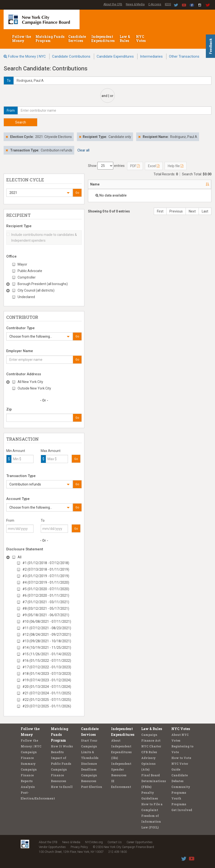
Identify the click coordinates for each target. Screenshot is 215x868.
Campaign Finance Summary (29, 758)
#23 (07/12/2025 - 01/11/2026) (47, 706)
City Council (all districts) (36, 290)
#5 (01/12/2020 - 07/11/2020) (46, 589)
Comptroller (27, 277)
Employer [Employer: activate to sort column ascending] (173, 184)
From (10, 520)
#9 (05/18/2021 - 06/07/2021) (46, 615)
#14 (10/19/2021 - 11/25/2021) (47, 648)
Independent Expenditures (103, 39)
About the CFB (113, 4)
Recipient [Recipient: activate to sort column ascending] (145, 184)
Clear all (83, 150)
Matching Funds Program (50, 39)
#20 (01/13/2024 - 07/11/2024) (47, 687)
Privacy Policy (79, 847)
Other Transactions (184, 56)
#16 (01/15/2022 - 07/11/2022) (47, 661)
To (43, 520)
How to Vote (181, 758)
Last (205, 211)
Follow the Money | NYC (27, 56)
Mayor (22, 264)
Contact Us (115, 842)
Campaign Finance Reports (29, 775)
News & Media (135, 4)
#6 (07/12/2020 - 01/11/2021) (46, 595)
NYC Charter (151, 746)
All (20, 557)
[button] (40, 193)
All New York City (30, 382)
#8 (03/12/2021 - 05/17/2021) (46, 608)
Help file (176, 166)
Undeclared (26, 297)
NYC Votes (141, 39)
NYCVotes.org (94, 842)
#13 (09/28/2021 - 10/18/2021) (47, 641)
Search (21, 122)
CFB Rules (149, 752)
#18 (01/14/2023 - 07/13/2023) (47, 674)
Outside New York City (34, 388)
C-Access (155, 4)
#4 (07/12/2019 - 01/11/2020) (46, 582)
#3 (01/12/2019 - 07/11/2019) (46, 576)
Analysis (28, 787)
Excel (154, 166)
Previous (176, 211)
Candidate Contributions (71, 56)
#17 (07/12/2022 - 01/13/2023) (47, 667)
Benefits (57, 752)
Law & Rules (125, 39)
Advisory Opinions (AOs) (148, 764)
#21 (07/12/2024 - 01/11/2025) (47, 693)
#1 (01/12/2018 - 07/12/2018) (46, 563)
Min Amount (16, 451)
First (160, 211)
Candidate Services (77, 39)
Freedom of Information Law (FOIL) (151, 821)
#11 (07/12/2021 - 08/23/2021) (47, 628)
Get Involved (182, 810)
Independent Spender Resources (121, 769)
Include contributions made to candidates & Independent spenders (42, 238)
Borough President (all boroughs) (43, 284)
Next (192, 211)
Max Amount (51, 451)
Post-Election (92, 787)
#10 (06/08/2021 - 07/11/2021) (47, 622)
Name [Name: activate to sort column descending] (95, 184)
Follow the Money (21, 39)
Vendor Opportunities (52, 847)
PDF (135, 166)
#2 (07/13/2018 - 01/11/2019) (46, 569)
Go (77, 193)
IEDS (168, 4)
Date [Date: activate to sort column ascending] (198, 184)
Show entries (106, 166)
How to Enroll (62, 787)
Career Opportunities (140, 842)
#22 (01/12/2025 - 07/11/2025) (47, 700)
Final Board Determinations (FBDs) (154, 781)
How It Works (62, 746)
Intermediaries (151, 56)
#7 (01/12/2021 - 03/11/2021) (46, 602)
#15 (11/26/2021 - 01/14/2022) (47, 654)
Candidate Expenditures (115, 56)
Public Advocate (30, 271)
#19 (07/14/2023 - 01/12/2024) (47, 680)
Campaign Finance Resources (59, 775)
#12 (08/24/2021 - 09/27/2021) (47, 635)
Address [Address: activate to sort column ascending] (118, 184)
